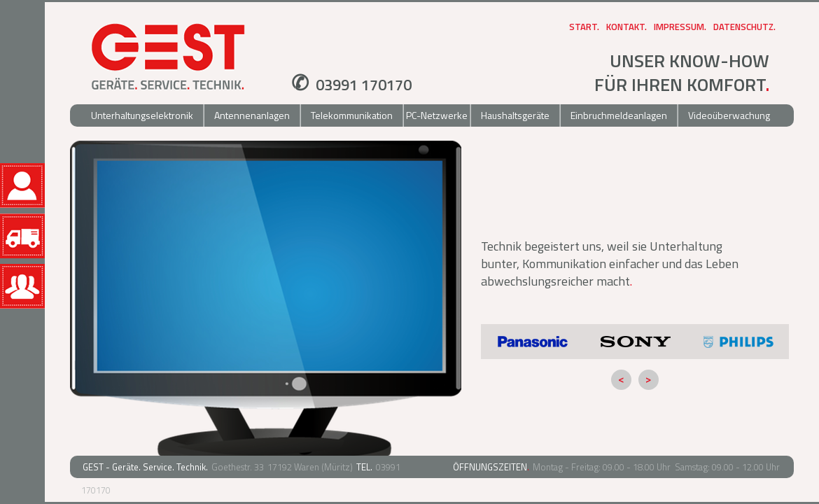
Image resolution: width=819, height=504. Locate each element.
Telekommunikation (352, 115)
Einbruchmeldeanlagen (619, 115)
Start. (584, 27)
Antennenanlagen (252, 115)
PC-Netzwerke (437, 115)
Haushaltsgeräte (515, 115)
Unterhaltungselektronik (142, 115)
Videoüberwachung (729, 115)
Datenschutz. (744, 27)
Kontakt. (626, 27)
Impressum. (680, 27)
